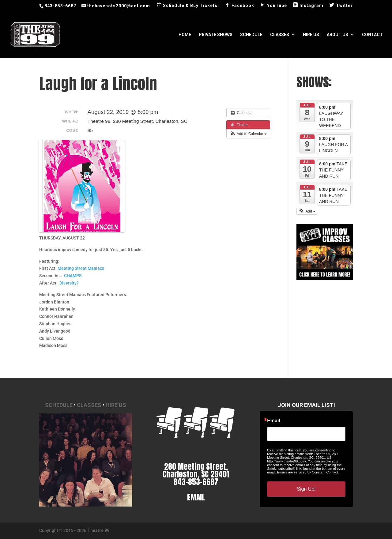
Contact (372, 35)
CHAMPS (73, 276)
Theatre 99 (98, 530)
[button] (248, 134)
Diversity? (69, 283)
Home (185, 35)
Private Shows (216, 35)
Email (274, 421)
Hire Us (311, 35)
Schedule (251, 35)
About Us (337, 35)
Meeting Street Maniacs (81, 268)
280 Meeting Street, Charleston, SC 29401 (196, 470)
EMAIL (196, 497)
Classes (280, 35)
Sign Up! (306, 489)
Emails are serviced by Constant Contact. (308, 472)
